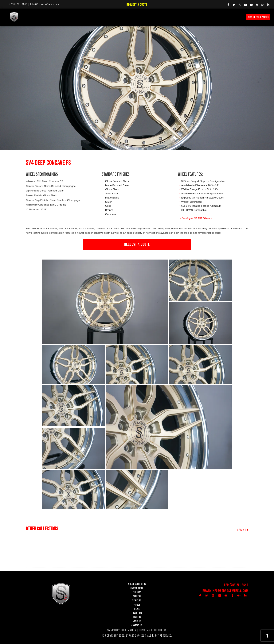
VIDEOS (119, 17)
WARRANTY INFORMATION (122, 630)
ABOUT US (137, 621)
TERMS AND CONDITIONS (153, 630)
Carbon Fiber (62, 17)
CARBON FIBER (137, 588)
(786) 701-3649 (19, 4)
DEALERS (137, 617)
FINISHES (80, 17)
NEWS (132, 17)
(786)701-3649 (239, 585)
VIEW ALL (243, 530)
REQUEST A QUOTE (137, 244)
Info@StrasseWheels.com (45, 4)
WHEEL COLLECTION (38, 17)
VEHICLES (137, 601)
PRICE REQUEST (149, 17)
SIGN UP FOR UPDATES (258, 17)
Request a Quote (137, 4)
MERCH (185, 17)
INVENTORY (169, 17)
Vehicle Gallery (100, 17)
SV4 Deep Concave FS (50, 181)
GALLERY (137, 596)
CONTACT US (137, 625)
